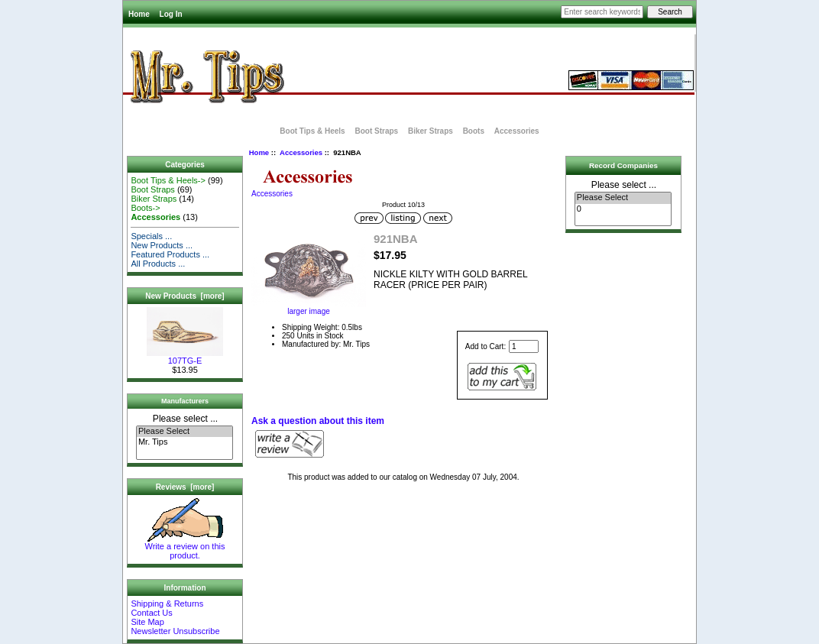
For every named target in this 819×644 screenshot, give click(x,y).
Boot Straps (376, 131)
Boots (474, 131)
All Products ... (158, 264)
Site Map (147, 622)
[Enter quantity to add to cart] (524, 346)
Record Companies (623, 165)
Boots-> (145, 208)
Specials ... (151, 236)
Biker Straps (431, 131)
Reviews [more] (185, 487)
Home (139, 14)
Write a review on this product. (185, 547)
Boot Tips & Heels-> (168, 180)
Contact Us (151, 613)
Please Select (185, 432)
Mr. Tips (185, 442)
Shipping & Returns (167, 604)
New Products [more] (185, 296)
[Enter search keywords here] (602, 12)
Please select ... (185, 419)
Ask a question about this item (318, 421)
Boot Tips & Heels (312, 131)
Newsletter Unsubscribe (175, 631)
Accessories (301, 152)
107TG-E (185, 357)
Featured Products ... (170, 254)
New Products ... (162, 245)
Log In (171, 14)
